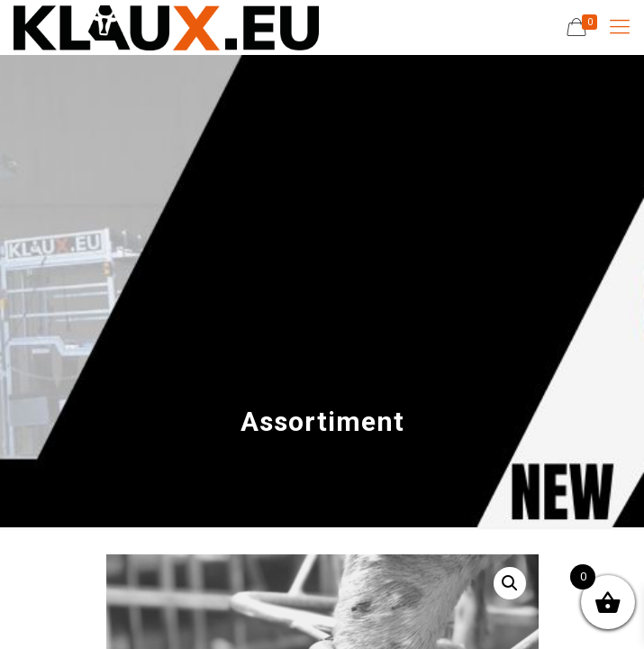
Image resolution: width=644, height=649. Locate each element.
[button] (510, 583)
